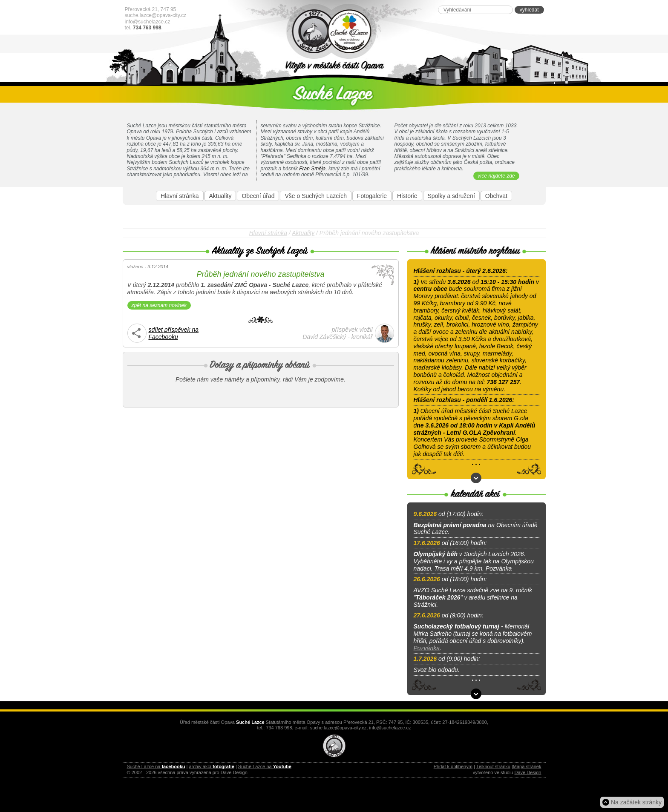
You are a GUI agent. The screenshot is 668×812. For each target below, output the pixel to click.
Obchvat (496, 196)
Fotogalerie (372, 196)
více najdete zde (496, 176)
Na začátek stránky (636, 802)
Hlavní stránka (180, 196)
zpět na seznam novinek (159, 305)
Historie (407, 196)
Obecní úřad (258, 196)
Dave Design (528, 772)
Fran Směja (312, 169)
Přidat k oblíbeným (453, 766)
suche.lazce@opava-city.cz (156, 15)
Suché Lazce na (156, 766)
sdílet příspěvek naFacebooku (174, 333)
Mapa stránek (527, 766)
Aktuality (220, 196)
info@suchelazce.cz (148, 22)
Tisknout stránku (493, 766)
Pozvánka (427, 648)
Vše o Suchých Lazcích (316, 196)
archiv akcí (211, 766)
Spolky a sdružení (451, 196)
